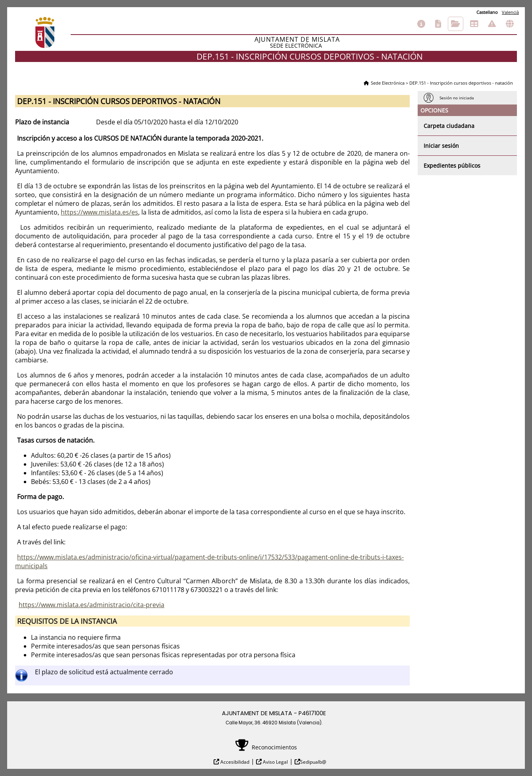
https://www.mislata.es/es (99, 212)
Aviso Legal (275, 762)
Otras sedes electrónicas (510, 24)
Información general (421, 24)
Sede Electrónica (388, 83)
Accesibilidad (234, 762)
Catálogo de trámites (438, 24)
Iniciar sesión (441, 146)
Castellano (487, 12)
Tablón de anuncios (474, 24)
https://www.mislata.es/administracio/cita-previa (92, 605)
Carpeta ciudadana (449, 126)
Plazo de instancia (42, 122)
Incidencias (492, 24)
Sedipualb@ (313, 762)
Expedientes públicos (452, 165)
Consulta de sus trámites (456, 24)
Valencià (510, 12)
